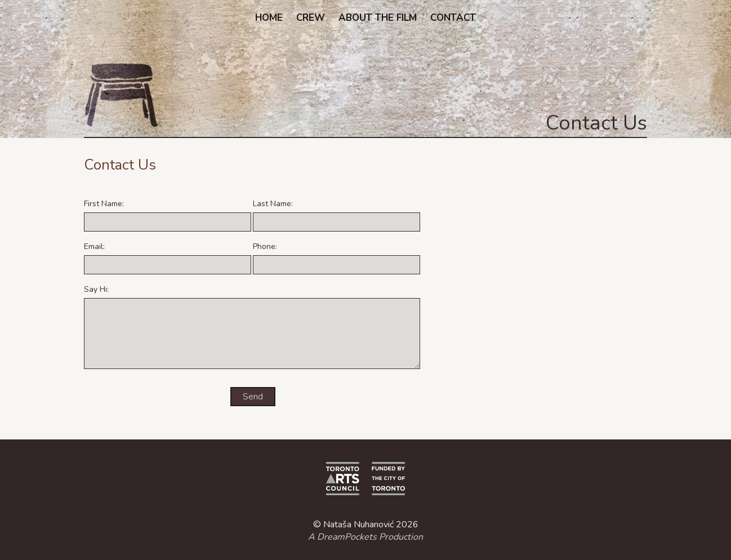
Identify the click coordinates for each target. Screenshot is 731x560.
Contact (453, 18)
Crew (311, 18)
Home (269, 18)
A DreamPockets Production (365, 537)
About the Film (378, 18)
